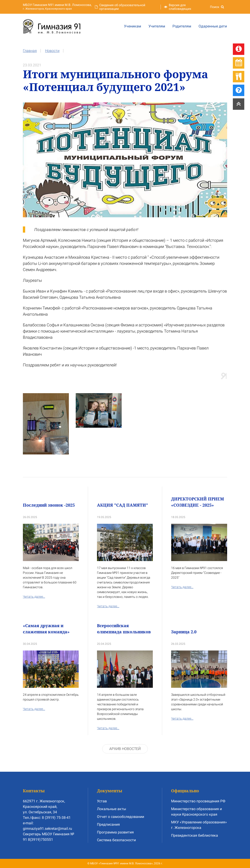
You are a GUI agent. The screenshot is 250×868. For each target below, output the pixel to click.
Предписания (108, 824)
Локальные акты (112, 809)
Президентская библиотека (195, 835)
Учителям (157, 26)
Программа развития (115, 832)
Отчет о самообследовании (121, 817)
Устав (102, 801)
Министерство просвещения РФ (198, 801)
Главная (30, 51)
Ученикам (133, 26)
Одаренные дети (213, 26)
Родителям (182, 26)
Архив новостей (125, 749)
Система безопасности (116, 840)
